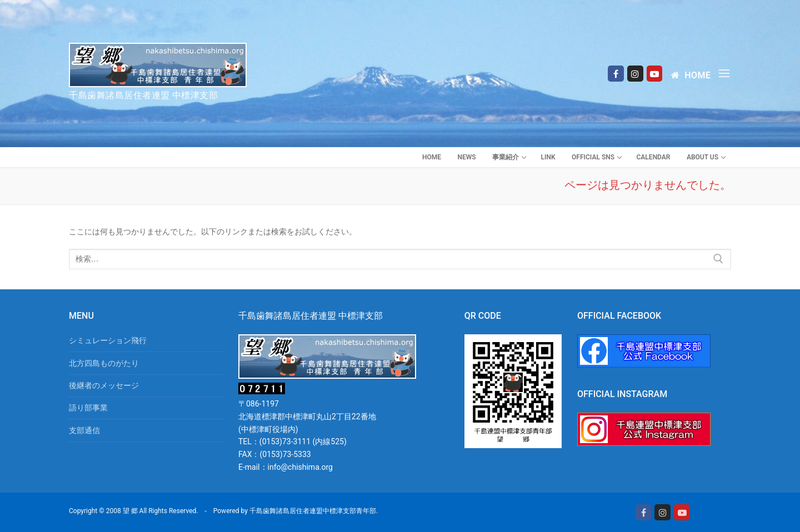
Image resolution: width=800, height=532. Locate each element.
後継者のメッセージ (104, 385)
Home (691, 75)
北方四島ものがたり (104, 363)
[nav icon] (726, 73)
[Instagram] (635, 74)
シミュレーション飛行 (108, 340)
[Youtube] (655, 74)
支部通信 (84, 430)
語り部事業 (88, 408)
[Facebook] (616, 74)
